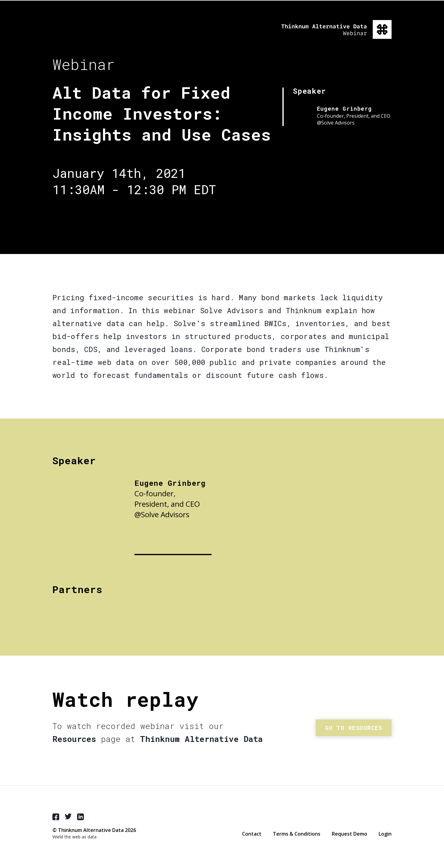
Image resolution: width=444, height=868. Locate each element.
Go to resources (354, 728)
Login (385, 834)
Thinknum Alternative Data (336, 29)
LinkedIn (80, 817)
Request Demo (349, 834)
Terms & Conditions (297, 834)
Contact (252, 834)
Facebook (56, 817)
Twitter (68, 816)
